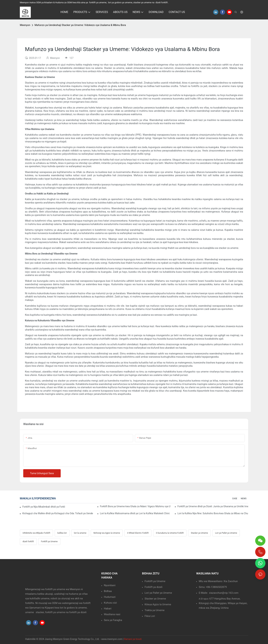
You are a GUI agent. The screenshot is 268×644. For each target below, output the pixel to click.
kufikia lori (62, 533)
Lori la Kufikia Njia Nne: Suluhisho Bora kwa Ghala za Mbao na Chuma (213, 513)
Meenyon (25, 25)
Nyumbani (110, 585)
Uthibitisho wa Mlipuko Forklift (36, 533)
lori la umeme (80, 533)
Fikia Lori (150, 616)
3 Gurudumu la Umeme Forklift (170, 533)
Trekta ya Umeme (155, 610)
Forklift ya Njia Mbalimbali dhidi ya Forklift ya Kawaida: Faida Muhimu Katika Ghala (44, 507)
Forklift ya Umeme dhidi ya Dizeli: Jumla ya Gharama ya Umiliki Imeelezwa (213, 506)
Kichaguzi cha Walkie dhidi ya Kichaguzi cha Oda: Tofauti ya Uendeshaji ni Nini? (58, 513)
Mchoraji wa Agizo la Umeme (107, 533)
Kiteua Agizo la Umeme (158, 604)
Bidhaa (108, 591)
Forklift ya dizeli (153, 587)
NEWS (244, 499)
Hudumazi (110, 597)
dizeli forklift (28, 541)
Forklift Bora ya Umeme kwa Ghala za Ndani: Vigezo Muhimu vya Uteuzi (135, 506)
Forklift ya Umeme (49, 541)
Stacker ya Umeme (199, 533)
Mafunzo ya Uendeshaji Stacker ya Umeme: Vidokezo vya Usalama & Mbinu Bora (80, 25)
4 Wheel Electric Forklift (138, 533)
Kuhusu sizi (110, 603)
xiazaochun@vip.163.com (224, 593)
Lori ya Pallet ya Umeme (226, 533)
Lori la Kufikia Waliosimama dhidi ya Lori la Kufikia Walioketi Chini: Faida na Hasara (135, 513)
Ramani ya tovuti (133, 639)
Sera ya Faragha (113, 620)
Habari (108, 609)
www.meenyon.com (112, 639)
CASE (235, 499)
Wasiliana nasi (112, 614)
